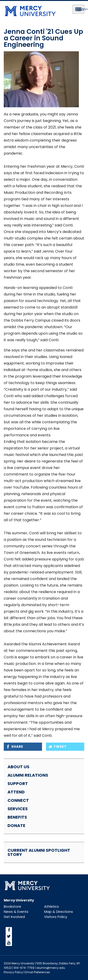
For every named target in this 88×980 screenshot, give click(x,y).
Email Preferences (38, 972)
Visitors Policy (56, 917)
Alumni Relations (28, 775)
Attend (16, 792)
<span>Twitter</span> (33, 937)
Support (18, 784)
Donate (16, 825)
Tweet (60, 747)
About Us (18, 767)
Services (18, 809)
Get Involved (14, 917)
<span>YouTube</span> (35, 943)
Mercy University (19, 900)
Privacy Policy (13, 972)
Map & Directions (59, 912)
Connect (18, 800)
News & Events (16, 912)
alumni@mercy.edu (51, 968)
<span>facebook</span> (36, 930)
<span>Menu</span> (78, 9)
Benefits (17, 817)
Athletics (52, 907)
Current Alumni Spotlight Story (39, 852)
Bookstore (12, 907)
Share (17, 747)
